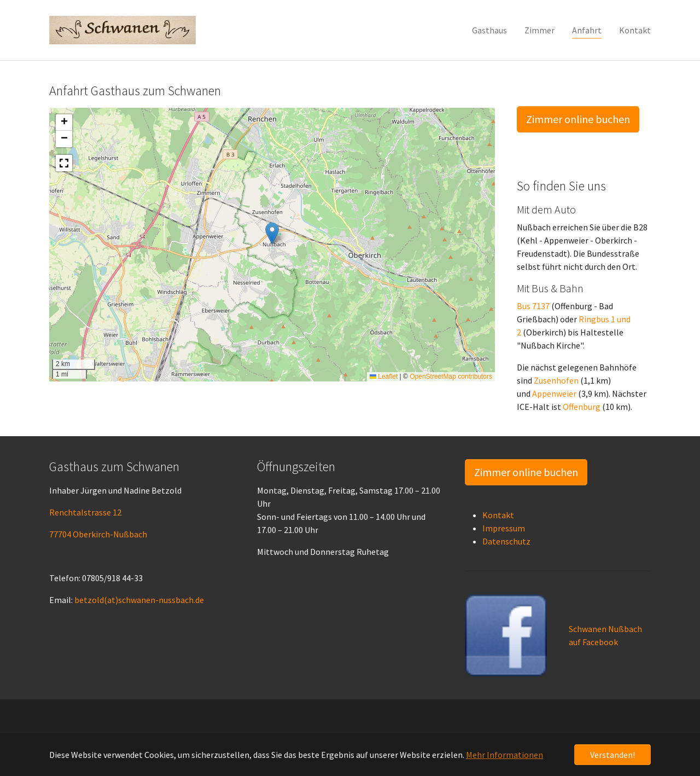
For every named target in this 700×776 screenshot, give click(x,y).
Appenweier (554, 393)
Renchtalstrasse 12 (85, 512)
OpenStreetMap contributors (451, 377)
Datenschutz (506, 541)
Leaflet (384, 377)
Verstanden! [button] (612, 755)
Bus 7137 (533, 306)
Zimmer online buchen (578, 119)
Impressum (504, 528)
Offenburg (582, 407)
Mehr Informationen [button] (504, 755)
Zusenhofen (556, 380)
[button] (272, 233)
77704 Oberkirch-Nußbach (98, 534)
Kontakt (498, 515)
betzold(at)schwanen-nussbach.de (139, 600)
